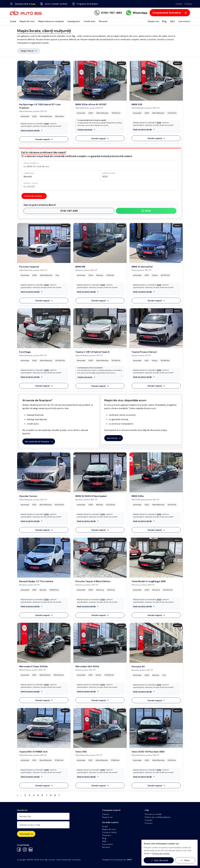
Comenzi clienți (109, 832)
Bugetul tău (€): (31, 183)
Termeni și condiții (153, 814)
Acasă (13, 21)
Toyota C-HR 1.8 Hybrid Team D (92, 352)
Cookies (149, 820)
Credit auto (89, 21)
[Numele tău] (43, 816)
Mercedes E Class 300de (33, 666)
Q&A (172, 21)
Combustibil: (29, 173)
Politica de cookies (161, 853)
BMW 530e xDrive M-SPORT (91, 104)
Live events (184, 21)
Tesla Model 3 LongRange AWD (149, 581)
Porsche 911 (138, 667)
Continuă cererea (34, 196)
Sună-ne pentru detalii (31, 130)
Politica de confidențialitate (158, 817)
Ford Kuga (25, 352)
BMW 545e (138, 496)
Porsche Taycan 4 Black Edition (93, 581)
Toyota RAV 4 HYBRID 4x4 (33, 752)
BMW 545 (137, 104)
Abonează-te (26, 834)
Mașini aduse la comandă (51, 21)
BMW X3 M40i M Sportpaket (91, 496)
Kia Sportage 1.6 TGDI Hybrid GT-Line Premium (40, 106)
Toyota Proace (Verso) (144, 352)
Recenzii (103, 21)
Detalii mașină (44, 139)
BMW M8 (80, 267)
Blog (164, 21)
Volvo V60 (81, 752)
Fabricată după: (109, 173)
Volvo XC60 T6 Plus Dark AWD (148, 752)
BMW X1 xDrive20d (142, 267)
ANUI (129, 860)
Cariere (179, 4)
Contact (188, 4)
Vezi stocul (114, 438)
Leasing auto (74, 21)
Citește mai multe (86, 130)
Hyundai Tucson (28, 496)
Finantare (107, 835)
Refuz (185, 860)
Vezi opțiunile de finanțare (39, 442)
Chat (146, 211)
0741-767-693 (69, 211)
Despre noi (153, 21)
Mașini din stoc (27, 21)
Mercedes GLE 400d (87, 666)
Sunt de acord (159, 860)
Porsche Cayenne (29, 267)
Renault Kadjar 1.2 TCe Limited (36, 581)
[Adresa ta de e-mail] (43, 825)
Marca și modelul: (31, 163)
